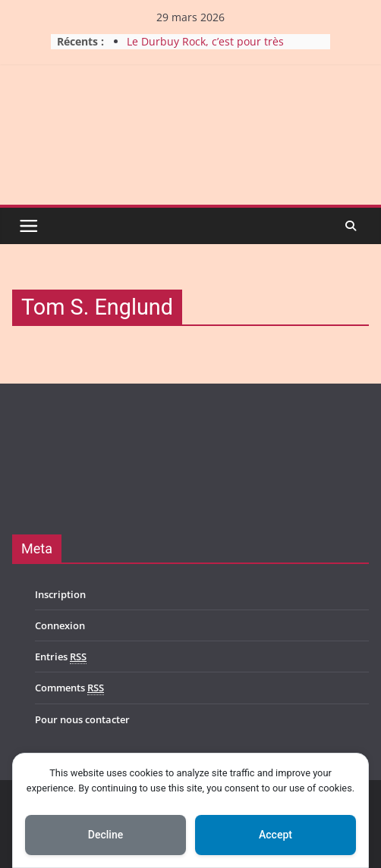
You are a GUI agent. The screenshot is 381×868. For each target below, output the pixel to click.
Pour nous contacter (82, 719)
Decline (105, 835)
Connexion (60, 625)
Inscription (60, 594)
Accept (276, 835)
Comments (69, 688)
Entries (61, 657)
